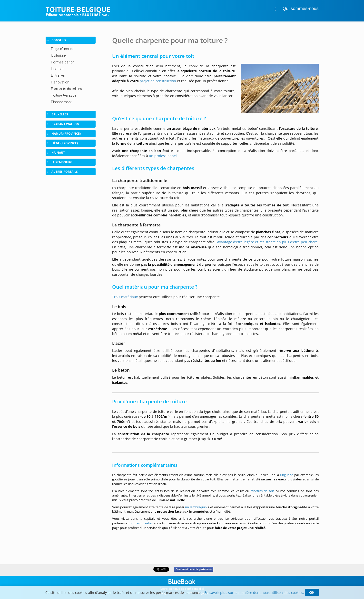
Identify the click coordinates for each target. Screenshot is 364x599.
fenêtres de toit (262, 491)
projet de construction (158, 81)
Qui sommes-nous (301, 9)
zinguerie (286, 475)
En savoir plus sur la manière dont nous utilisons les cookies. (254, 593)
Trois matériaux (125, 297)
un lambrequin (196, 507)
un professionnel (163, 156)
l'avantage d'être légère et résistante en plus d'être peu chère (267, 242)
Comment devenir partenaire (194, 569)
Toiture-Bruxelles (140, 523)
